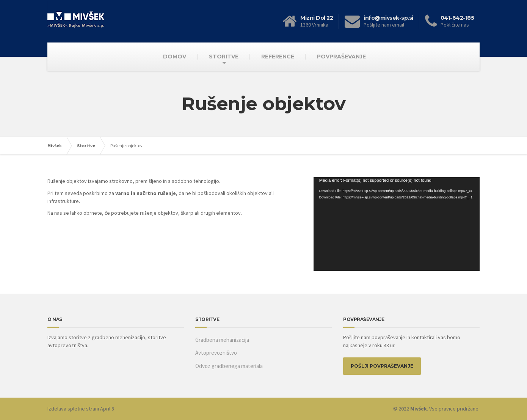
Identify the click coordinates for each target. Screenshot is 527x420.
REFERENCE (278, 57)
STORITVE (224, 57)
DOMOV (175, 57)
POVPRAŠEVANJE (341, 57)
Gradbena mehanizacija (222, 340)
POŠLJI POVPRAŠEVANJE (382, 366)
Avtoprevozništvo (216, 353)
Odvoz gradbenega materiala (229, 366)
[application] (397, 224)
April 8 (107, 409)
